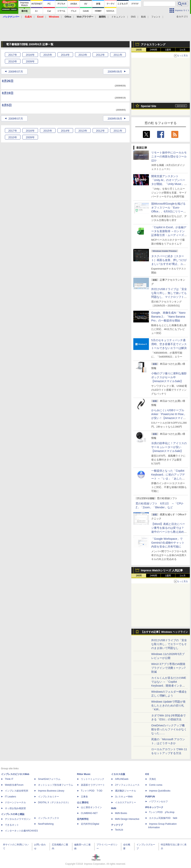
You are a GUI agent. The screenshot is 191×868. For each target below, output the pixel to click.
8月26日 (8, 81)
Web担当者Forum (14, 785)
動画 (143, 17)
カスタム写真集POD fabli (163, 818)
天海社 (153, 779)
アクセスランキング (153, 44)
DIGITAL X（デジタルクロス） (54, 802)
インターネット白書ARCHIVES (21, 831)
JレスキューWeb (124, 797)
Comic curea (156, 785)
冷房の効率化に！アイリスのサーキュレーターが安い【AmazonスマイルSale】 (169, 447)
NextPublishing (46, 824)
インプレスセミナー (49, 797)
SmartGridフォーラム (49, 779)
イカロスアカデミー (126, 802)
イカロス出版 (118, 774)
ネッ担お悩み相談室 (15, 808)
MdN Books (121, 813)
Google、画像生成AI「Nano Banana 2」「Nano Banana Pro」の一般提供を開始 (168, 317)
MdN (114, 808)
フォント (156, 17)
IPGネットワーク (154, 807)
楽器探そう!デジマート (93, 785)
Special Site (149, 106)
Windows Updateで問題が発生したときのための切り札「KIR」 (168, 706)
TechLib (119, 830)
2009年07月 (16, 72)
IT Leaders (10, 797)
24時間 (153, 50)
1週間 (168, 50)
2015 (48, 55)
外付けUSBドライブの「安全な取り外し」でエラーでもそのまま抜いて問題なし (169, 644)
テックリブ (117, 825)
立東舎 (84, 797)
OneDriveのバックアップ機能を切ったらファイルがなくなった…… (169, 729)
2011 (118, 55)
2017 (13, 55)
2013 (83, 55)
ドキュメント (118, 17)
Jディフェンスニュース (127, 785)
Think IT (9, 779)
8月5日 (7, 105)
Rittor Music (84, 774)
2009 (30, 61)
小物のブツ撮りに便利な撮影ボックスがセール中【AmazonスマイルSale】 (169, 377)
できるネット (12, 825)
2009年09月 (115, 72)
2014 (65, 55)
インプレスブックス (49, 818)
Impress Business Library (51, 791)
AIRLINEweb (122, 779)
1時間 (139, 50)
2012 (100, 55)
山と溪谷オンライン (91, 807)
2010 (13, 61)
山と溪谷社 (83, 802)
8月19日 (8, 93)
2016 (30, 55)
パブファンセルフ (158, 801)
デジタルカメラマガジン (18, 819)
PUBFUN (150, 797)
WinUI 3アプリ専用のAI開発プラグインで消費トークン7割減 (168, 668)
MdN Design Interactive (127, 819)
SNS (133, 17)
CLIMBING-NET (89, 813)
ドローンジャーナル (15, 802)
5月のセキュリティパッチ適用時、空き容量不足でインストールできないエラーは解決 (169, 344)
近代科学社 (83, 819)
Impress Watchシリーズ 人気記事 (162, 570)
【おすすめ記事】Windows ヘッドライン (164, 632)
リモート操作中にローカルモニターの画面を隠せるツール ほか (170, 156)
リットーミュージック (93, 779)
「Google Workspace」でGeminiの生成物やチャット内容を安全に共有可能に (168, 543)
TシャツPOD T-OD (92, 791)
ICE (147, 774)
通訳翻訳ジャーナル (126, 791)
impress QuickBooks (160, 791)
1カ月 (183, 50)
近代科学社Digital (90, 824)
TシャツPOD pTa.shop (162, 812)
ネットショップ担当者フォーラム (56, 785)
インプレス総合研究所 (17, 791)
